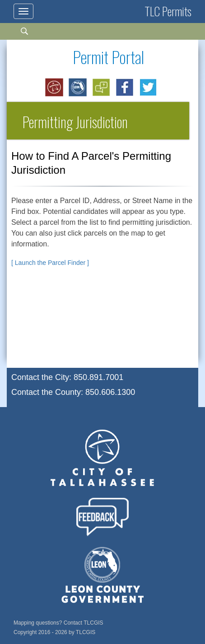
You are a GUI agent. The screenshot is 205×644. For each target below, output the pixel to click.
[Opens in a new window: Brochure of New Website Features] (102, 88)
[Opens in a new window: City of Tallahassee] (55, 88)
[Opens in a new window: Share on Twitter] (149, 88)
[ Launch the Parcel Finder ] (50, 263)
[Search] (29, 35)
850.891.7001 (98, 377)
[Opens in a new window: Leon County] (78, 88)
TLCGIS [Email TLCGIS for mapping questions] (93, 623)
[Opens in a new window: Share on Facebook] (125, 88)
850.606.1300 (110, 392)
